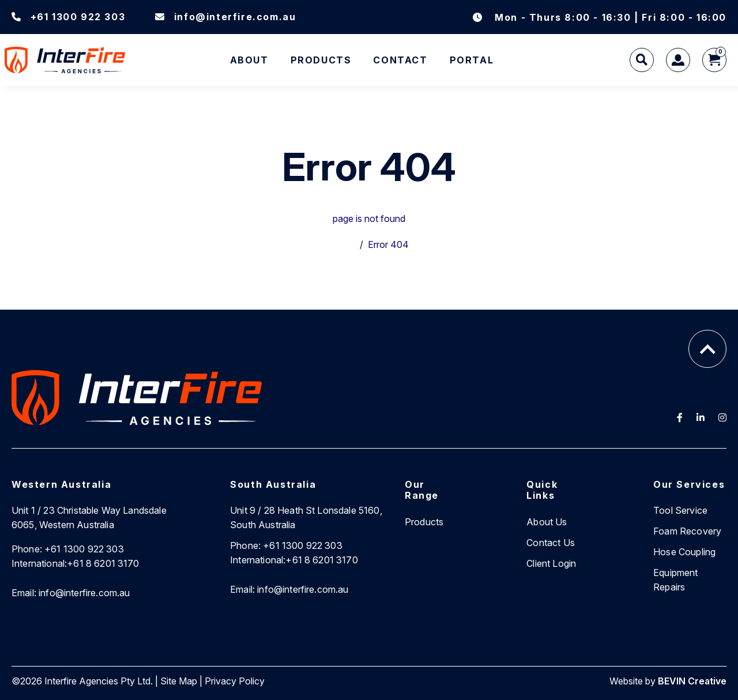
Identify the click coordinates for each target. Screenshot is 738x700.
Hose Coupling (684, 552)
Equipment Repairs (675, 580)
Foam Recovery (687, 531)
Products (321, 60)
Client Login (551, 563)
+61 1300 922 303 (68, 17)
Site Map (179, 681)
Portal (472, 60)
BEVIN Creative (692, 681)
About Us (547, 522)
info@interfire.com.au (225, 17)
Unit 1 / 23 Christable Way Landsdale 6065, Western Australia (89, 518)
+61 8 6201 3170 (76, 563)
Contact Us (551, 543)
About (249, 60)
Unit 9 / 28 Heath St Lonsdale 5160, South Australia (306, 518)
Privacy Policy (235, 681)
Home (342, 244)
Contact (400, 60)
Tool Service (680, 510)
